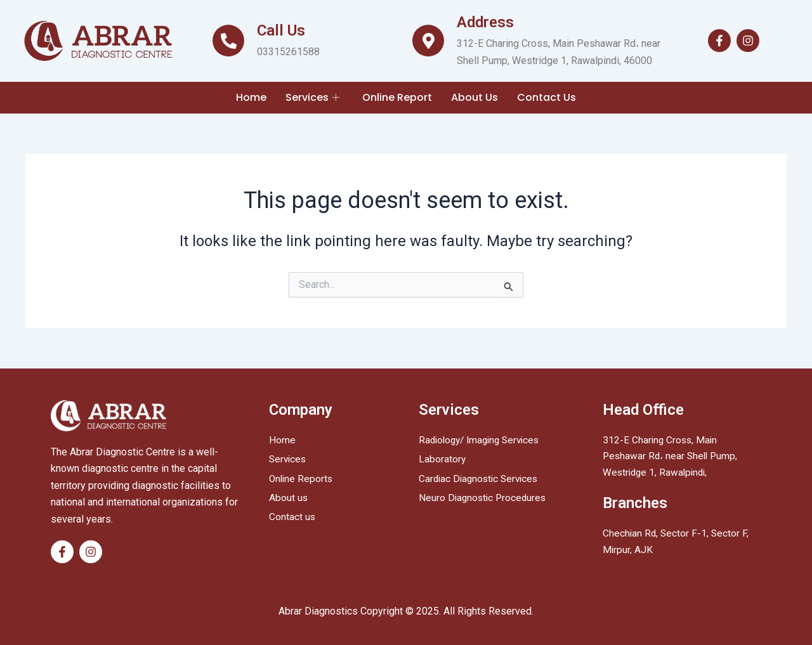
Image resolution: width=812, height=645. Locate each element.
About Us (475, 97)
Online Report (397, 97)
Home (251, 97)
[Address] (428, 41)
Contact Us (547, 97)
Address (485, 22)
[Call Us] (228, 41)
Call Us (281, 30)
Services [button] (312, 97)
